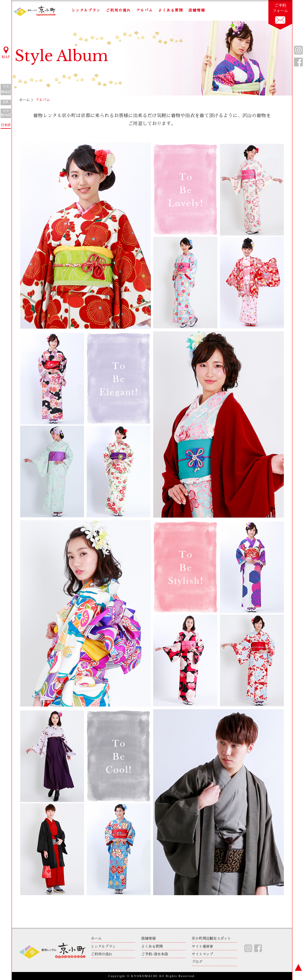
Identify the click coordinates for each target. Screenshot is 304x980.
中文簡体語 (6, 89)
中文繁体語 (6, 113)
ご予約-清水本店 (155, 954)
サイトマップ (202, 954)
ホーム (24, 100)
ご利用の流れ (118, 10)
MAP (6, 52)
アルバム (145, 10)
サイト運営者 (202, 946)
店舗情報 (197, 10)
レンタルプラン (86, 10)
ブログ (197, 962)
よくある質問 (171, 10)
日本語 (6, 125)
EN (6, 102)
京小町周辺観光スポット (211, 938)
